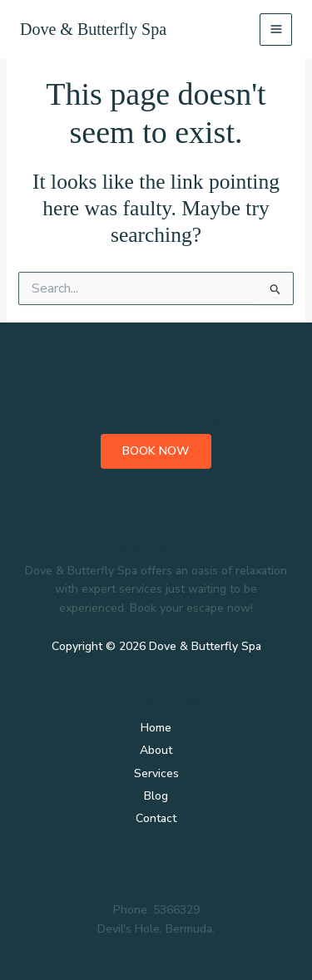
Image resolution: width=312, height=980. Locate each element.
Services (156, 773)
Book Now (156, 451)
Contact (156, 818)
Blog (156, 796)
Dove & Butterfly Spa (93, 29)
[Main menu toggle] (276, 30)
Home (156, 728)
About (156, 750)
